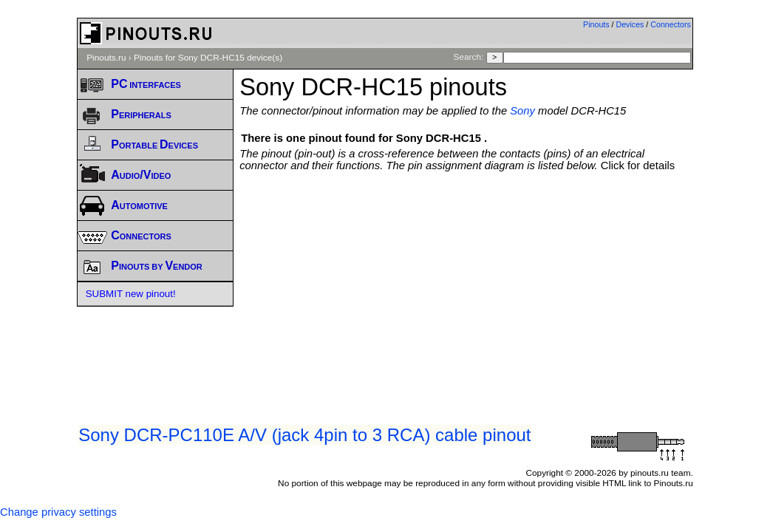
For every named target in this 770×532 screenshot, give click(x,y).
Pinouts (596, 24)
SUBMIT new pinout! (131, 294)
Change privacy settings (58, 512)
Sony (522, 111)
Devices (630, 24)
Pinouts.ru (106, 58)
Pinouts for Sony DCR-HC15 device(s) (208, 58)
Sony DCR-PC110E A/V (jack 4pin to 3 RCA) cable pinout (304, 435)
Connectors (671, 24)
